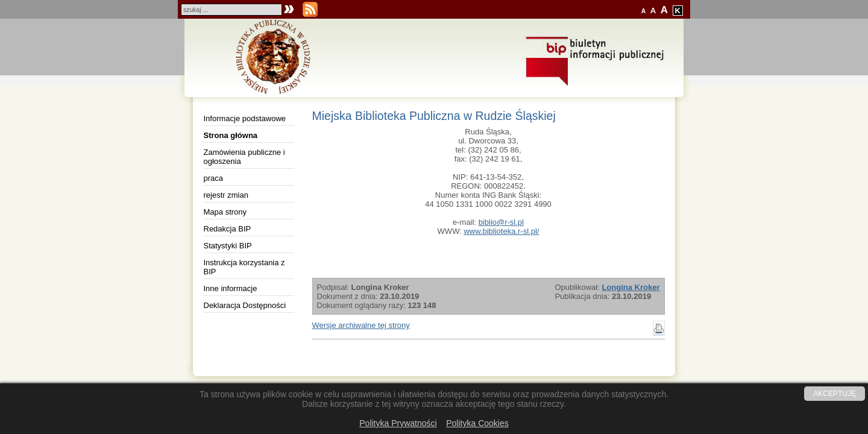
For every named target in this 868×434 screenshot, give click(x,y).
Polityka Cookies (477, 423)
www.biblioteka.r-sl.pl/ (501, 231)
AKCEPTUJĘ (835, 394)
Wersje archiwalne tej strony (361, 325)
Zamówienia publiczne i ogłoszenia (244, 157)
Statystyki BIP (228, 246)
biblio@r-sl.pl (501, 222)
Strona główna (231, 135)
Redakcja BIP (228, 229)
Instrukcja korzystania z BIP (244, 267)
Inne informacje (231, 288)
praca (214, 178)
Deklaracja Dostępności (245, 305)
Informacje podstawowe (245, 118)
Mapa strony (225, 212)
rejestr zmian (226, 195)
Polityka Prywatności (398, 423)
